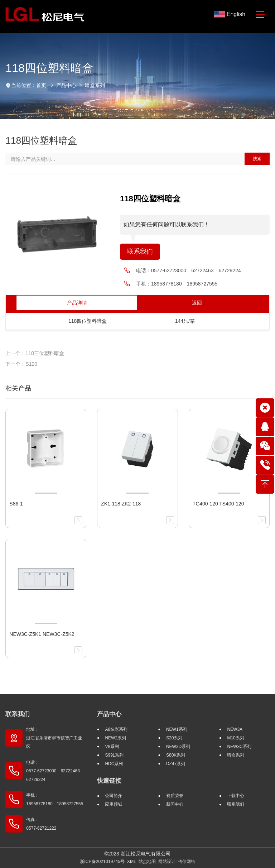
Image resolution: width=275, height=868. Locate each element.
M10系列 (235, 738)
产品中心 (66, 85)
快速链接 (109, 781)
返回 (197, 303)
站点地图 (147, 862)
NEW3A (235, 729)
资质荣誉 (175, 796)
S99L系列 (114, 755)
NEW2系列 (115, 738)
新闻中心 (175, 804)
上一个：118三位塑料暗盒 (35, 353)
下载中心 (236, 796)
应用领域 (114, 804)
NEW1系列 (177, 729)
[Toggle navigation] (260, 15)
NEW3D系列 (178, 747)
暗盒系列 (95, 85)
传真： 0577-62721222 (41, 824)
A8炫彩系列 (116, 729)
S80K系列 (176, 755)
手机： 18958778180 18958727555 (55, 800)
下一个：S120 (21, 364)
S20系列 (174, 738)
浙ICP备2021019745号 (102, 862)
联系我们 (140, 251)
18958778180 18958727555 (184, 284)
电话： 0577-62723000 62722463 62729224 (55, 771)
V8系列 (112, 747)
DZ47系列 (176, 764)
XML (132, 862)
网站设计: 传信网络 (177, 862)
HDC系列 (114, 764)
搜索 (257, 159)
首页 (41, 85)
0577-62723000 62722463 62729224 (196, 270)
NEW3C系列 (239, 747)
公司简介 (114, 796)
